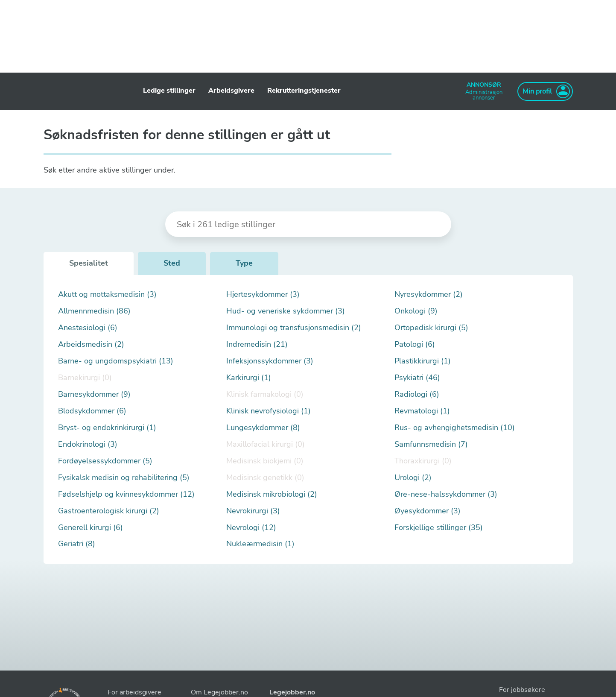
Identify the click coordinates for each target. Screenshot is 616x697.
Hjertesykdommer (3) (263, 294)
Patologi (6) (415, 344)
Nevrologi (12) (251, 528)
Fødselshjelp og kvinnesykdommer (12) (126, 494)
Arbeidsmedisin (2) (91, 344)
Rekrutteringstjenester (304, 91)
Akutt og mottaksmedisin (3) (107, 294)
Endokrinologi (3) (88, 444)
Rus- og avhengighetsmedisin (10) (455, 428)
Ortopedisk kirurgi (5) (431, 328)
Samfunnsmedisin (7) (431, 444)
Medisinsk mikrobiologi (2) (272, 494)
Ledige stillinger (169, 91)
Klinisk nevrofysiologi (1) (269, 411)
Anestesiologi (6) (88, 328)
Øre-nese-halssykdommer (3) (446, 494)
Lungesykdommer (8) (263, 428)
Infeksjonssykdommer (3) (270, 361)
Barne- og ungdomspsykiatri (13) (116, 361)
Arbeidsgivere (231, 91)
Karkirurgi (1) (249, 378)
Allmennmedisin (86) (94, 311)
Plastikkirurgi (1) (423, 361)
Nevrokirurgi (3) (253, 511)
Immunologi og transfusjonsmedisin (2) (294, 328)
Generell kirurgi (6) (91, 528)
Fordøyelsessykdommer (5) (105, 461)
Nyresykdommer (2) (429, 294)
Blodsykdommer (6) (92, 411)
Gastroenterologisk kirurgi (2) (109, 511)
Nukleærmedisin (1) (260, 544)
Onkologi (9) (416, 311)
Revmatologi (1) (422, 411)
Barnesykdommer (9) (94, 394)
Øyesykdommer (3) (428, 511)
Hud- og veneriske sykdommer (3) (286, 311)
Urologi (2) (413, 478)
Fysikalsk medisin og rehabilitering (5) (124, 478)
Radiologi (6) (417, 394)
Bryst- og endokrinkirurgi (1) (107, 428)
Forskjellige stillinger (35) (439, 528)
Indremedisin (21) (257, 344)
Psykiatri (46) (417, 378)
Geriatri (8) (77, 544)
